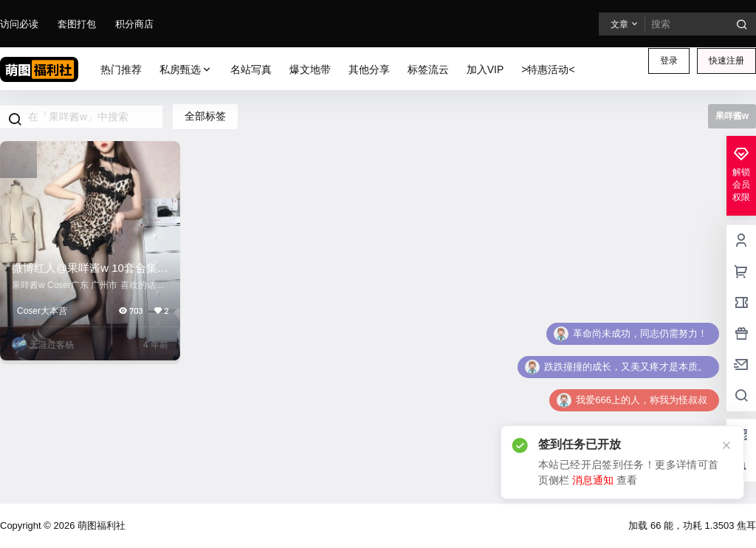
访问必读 (19, 24)
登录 (669, 61)
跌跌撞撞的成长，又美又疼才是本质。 (626, 367)
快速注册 (726, 61)
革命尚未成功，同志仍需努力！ (640, 333)
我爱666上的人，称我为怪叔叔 (642, 400)
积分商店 (134, 24)
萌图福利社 (100, 525)
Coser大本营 (42, 311)
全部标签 (205, 116)
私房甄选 (186, 70)
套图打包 (77, 24)
